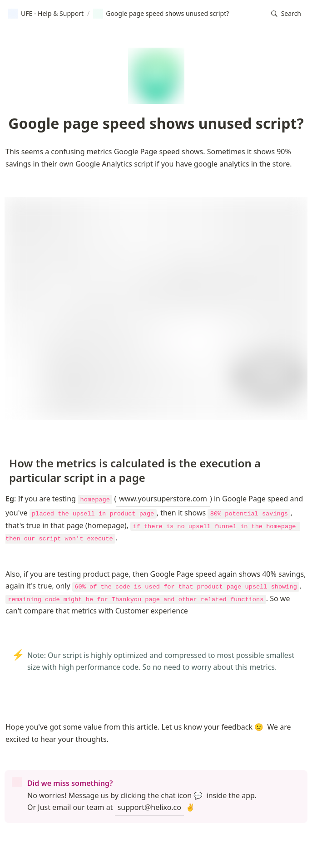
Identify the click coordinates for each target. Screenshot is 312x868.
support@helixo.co (149, 807)
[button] (286, 14)
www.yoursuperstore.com (163, 499)
